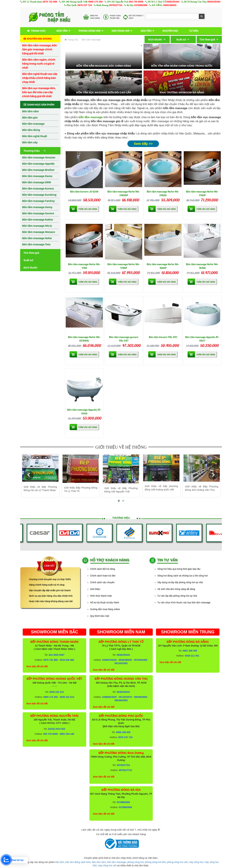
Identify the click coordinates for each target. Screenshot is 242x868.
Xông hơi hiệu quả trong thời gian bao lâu (179, 569)
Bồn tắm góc (30, 117)
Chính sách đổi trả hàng (103, 569)
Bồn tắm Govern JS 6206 (84, 192)
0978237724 (116, 5)
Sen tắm (146, 31)
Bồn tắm (62, 31)
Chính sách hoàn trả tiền (103, 576)
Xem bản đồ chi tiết (37, 666)
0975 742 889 (50, 2)
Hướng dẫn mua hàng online (105, 609)
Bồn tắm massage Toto (36, 244)
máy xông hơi (196, 862)
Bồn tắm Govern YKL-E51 (163, 337)
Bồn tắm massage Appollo (38, 164)
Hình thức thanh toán (101, 596)
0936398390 (125, 660)
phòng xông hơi (135, 862)
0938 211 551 (192, 656)
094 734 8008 (136, 2)
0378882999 (141, 5)
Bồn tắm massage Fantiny (38, 201)
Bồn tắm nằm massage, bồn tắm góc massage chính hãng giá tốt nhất (39, 49)
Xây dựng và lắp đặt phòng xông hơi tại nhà (180, 582)
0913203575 (125, 697)
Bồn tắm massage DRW (37, 182)
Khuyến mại (170, 31)
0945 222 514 (57, 692)
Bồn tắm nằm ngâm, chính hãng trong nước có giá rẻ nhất (39, 64)
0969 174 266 (95, 2)
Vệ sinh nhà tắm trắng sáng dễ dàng (176, 589)
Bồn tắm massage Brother (38, 170)
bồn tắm (60, 862)
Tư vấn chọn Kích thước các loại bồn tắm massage (184, 602)
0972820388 (140, 660)
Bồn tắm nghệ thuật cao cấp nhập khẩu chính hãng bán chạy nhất (40, 78)
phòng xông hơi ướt (177, 862)
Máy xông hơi (121, 31)
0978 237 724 (85, 5)
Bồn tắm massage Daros (37, 176)
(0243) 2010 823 (57, 729)
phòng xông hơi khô (155, 862)
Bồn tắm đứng (31, 130)
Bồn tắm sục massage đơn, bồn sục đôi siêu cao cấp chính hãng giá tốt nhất (39, 92)
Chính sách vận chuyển (102, 582)
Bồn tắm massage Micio (37, 226)
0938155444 (173, 2)
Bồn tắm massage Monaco (39, 232)
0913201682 (121, 663)
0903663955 (140, 697)
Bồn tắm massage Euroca (38, 188)
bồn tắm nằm (99, 862)
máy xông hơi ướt (107, 865)
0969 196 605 (123, 732)
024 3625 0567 (57, 655)
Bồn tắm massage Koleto (38, 220)
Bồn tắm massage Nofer (37, 238)
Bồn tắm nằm (31, 111)
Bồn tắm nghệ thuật (35, 136)
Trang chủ (36, 31)
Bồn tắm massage (33, 124)
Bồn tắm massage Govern (38, 213)
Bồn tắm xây (30, 142)
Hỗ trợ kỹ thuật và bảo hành (105, 602)
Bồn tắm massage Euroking (39, 195)
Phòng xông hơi (90, 31)
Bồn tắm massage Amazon (39, 157)
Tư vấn (194, 31)
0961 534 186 (67, 734)
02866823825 (110, 697)
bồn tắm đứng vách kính (78, 862)
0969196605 (170, 5)
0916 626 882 (67, 660)
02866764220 (110, 660)
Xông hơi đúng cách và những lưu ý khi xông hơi (183, 576)
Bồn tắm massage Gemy (37, 207)
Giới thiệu (95, 589)
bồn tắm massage (117, 862)
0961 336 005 (190, 651)
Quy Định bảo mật (100, 616)
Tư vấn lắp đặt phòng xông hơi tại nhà (177, 596)
